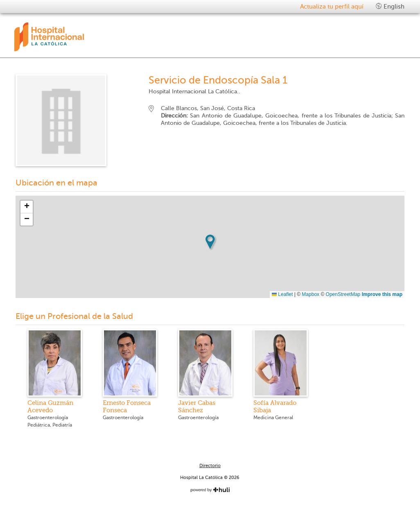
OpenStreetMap (343, 294)
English (390, 6)
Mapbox (310, 294)
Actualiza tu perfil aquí (332, 7)
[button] (210, 242)
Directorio (210, 466)
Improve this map (382, 294)
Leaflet (282, 294)
